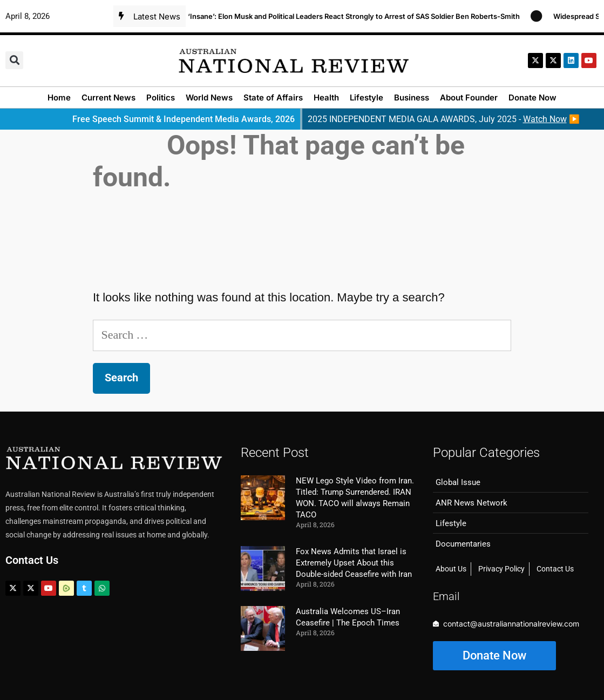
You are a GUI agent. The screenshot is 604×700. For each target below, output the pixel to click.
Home (59, 97)
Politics (161, 97)
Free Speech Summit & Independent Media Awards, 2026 (184, 119)
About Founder (469, 97)
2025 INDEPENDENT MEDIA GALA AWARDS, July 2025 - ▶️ (444, 119)
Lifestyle (367, 97)
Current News (108, 97)
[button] (14, 60)
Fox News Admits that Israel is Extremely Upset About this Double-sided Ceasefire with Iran (354, 563)
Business (412, 97)
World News (209, 97)
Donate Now (532, 97)
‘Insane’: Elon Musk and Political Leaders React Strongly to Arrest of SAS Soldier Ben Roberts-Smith (358, 16)
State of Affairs (273, 97)
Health (326, 97)
